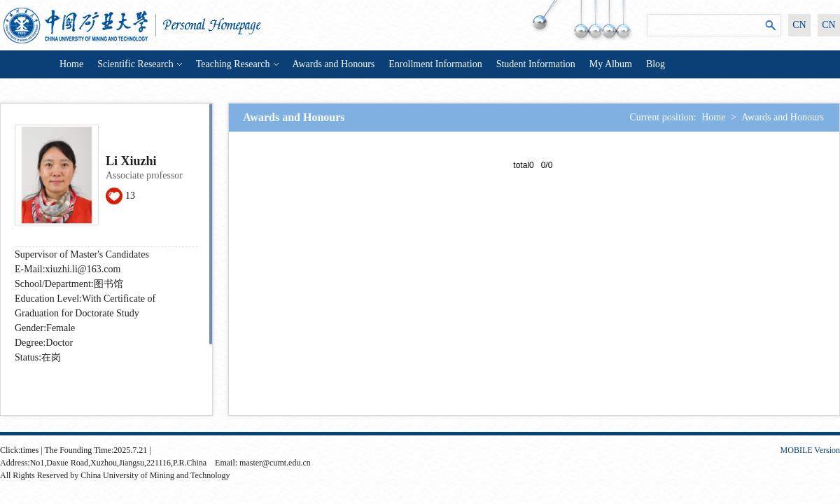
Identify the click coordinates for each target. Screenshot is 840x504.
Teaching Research (237, 64)
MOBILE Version (810, 450)
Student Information (536, 64)
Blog (656, 64)
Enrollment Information (435, 64)
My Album (611, 64)
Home (71, 64)
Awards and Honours (334, 64)
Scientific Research (139, 64)
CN (799, 25)
